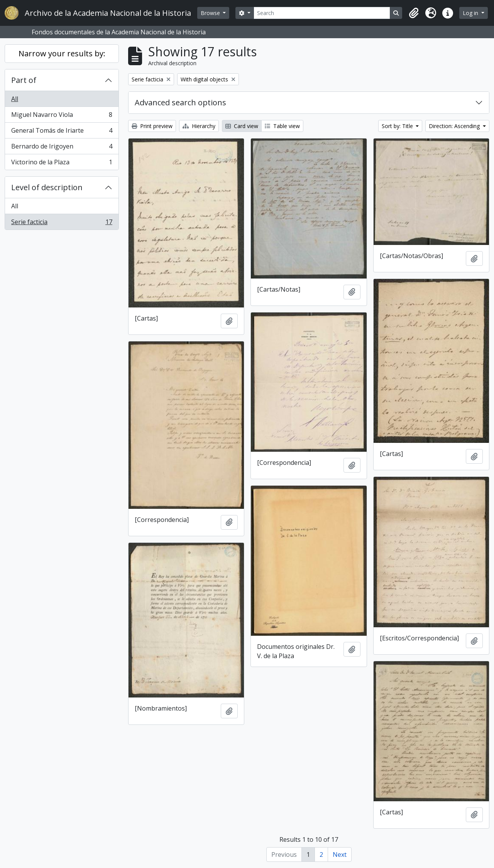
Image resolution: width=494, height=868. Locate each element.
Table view (282, 126)
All (15, 99)
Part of (24, 80)
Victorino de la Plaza (62, 164)
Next (340, 854)
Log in (471, 13)
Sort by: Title (398, 126)
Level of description (47, 187)
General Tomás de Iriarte (62, 132)
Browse (211, 13)
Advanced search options (180, 102)
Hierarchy (199, 126)
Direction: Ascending (455, 126)
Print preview (152, 126)
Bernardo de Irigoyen (62, 148)
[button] (414, 13)
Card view (242, 126)
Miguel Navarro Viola (62, 116)
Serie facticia (62, 223)
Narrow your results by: (62, 53)
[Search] (322, 13)
